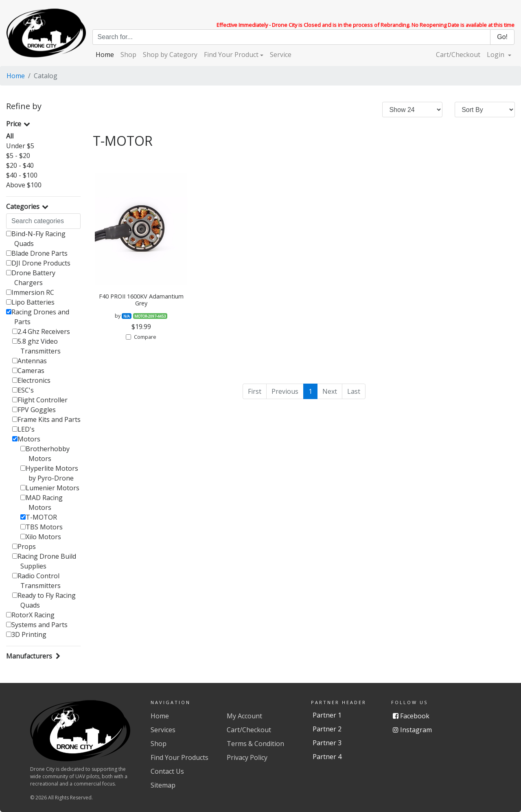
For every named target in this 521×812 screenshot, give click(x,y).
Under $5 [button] (20, 146)
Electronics (31, 380)
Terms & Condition (255, 744)
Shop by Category (170, 55)
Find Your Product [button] (231, 55)
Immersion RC (30, 292)
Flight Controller (40, 400)
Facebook (411, 716)
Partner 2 (327, 729)
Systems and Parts (37, 625)
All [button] (10, 136)
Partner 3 (327, 743)
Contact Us (167, 771)
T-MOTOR (39, 517)
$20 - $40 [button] (20, 165)
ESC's (23, 390)
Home (105, 55)
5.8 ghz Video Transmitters (36, 346)
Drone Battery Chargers (31, 278)
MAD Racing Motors (42, 503)
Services (163, 730)
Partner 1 (327, 715)
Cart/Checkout (458, 55)
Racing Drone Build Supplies (44, 561)
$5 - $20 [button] (18, 156)
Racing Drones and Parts (38, 317)
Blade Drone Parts (37, 253)
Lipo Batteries (30, 302)
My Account (244, 716)
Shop (128, 55)
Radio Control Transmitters (36, 581)
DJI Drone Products (38, 263)
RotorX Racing (30, 615)
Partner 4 (327, 757)
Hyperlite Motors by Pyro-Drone (49, 473)
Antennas (30, 361)
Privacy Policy (247, 757)
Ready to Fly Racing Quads (44, 600)
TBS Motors (42, 527)
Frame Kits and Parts (46, 419)
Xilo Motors (41, 537)
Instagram (412, 730)
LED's (23, 429)
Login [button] (496, 55)
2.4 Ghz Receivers (41, 331)
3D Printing (26, 634)
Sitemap (163, 785)
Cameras (28, 371)
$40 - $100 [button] (22, 175)
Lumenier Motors (50, 488)
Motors (26, 439)
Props (24, 546)
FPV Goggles (34, 410)
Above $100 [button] (24, 185)
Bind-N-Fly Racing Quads (36, 239)
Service (281, 55)
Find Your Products (180, 757)
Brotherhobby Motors (45, 454)
